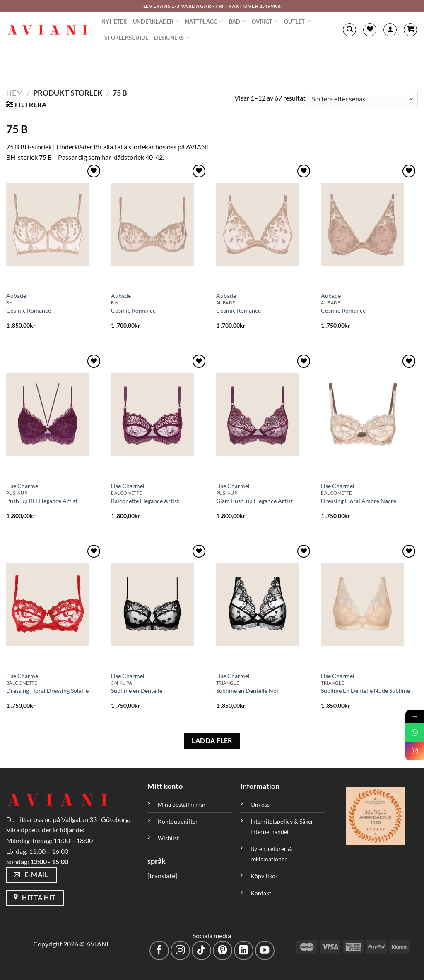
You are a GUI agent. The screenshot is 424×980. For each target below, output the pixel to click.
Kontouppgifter (178, 821)
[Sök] (349, 30)
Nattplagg (204, 21)
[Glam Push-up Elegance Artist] (265, 415)
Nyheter (114, 22)
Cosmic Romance (29, 310)
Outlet (297, 21)
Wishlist (168, 838)
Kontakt (261, 893)
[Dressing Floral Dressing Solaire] (55, 605)
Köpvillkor (264, 876)
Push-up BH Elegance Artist (42, 501)
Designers (172, 38)
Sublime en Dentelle (137, 691)
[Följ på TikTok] (201, 950)
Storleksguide (126, 38)
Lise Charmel (23, 486)
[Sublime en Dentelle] (159, 605)
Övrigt (265, 21)
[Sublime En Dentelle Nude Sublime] (369, 605)
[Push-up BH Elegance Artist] (55, 415)
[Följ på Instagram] (180, 950)
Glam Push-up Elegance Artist (254, 501)
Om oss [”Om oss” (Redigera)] (260, 804)
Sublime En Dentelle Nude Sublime (365, 691)
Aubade (16, 296)
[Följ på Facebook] (159, 950)
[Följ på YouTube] (265, 950)
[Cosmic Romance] (55, 225)
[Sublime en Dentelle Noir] (265, 605)
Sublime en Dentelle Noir (248, 691)
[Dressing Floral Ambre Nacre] (369, 415)
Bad (237, 21)
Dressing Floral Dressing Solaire (47, 691)
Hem (15, 93)
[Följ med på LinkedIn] (244, 950)
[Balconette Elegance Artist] (159, 415)
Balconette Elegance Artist (145, 501)
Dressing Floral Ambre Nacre (359, 501)
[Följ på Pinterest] (223, 950)
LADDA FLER (212, 740)
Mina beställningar (182, 804)
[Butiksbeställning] (362, 99)
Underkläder (156, 21)
